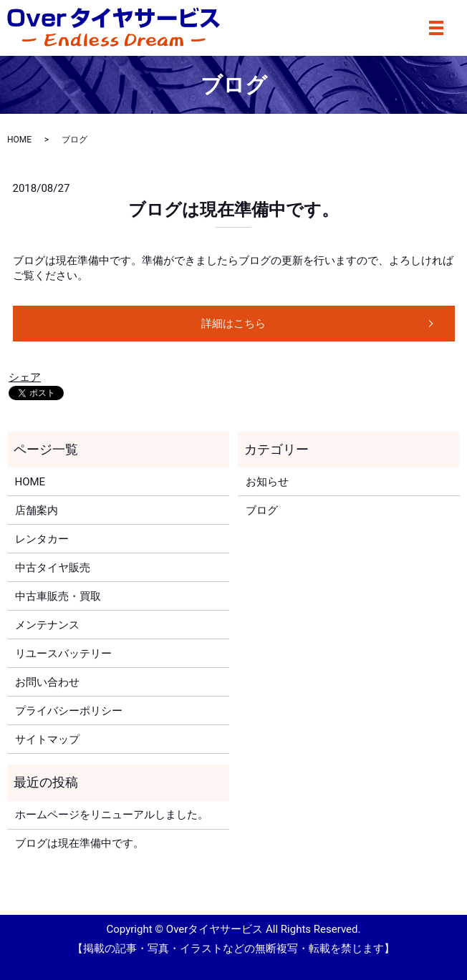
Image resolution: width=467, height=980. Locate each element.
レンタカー (42, 539)
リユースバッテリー (63, 654)
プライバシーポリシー (69, 711)
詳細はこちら (233, 324)
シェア (25, 377)
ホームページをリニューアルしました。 (112, 815)
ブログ (262, 510)
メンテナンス (47, 625)
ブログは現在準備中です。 (233, 210)
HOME (19, 140)
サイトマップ (47, 739)
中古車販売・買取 (58, 596)
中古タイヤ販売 (53, 568)
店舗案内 (37, 510)
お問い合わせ (47, 682)
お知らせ (267, 482)
